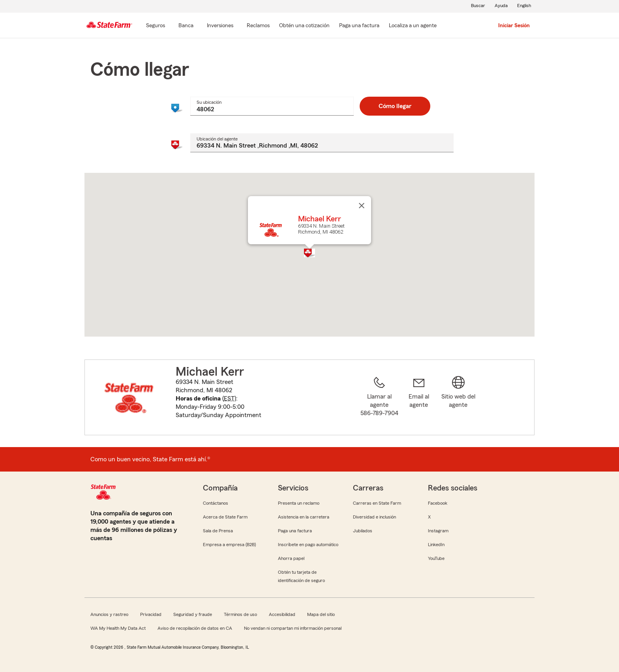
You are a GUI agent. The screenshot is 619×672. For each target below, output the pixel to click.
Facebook (438, 503)
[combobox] (272, 106)
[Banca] (186, 26)
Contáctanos (216, 503)
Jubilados (363, 531)
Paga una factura (295, 531)
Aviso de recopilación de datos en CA (195, 628)
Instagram (438, 531)
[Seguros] (156, 26)
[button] (309, 253)
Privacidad (151, 614)
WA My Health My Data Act (118, 628)
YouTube (436, 558)
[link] (419, 402)
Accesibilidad (282, 614)
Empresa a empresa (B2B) (229, 545)
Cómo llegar (395, 106)
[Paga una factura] (359, 26)
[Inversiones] (220, 26)
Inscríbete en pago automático (308, 545)
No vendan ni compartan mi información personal (293, 628)
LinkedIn (436, 545)
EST (229, 399)
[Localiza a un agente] (413, 26)
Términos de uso (240, 614)
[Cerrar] (362, 206)
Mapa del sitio (321, 614)
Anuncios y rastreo (109, 614)
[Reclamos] (258, 26)
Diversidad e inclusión (374, 517)
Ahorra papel (291, 558)
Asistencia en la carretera (304, 517)
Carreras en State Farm (377, 503)
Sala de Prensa (218, 531)
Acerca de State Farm (225, 517)
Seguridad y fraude (193, 614)
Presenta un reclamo (299, 503)
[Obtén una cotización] (304, 26)
